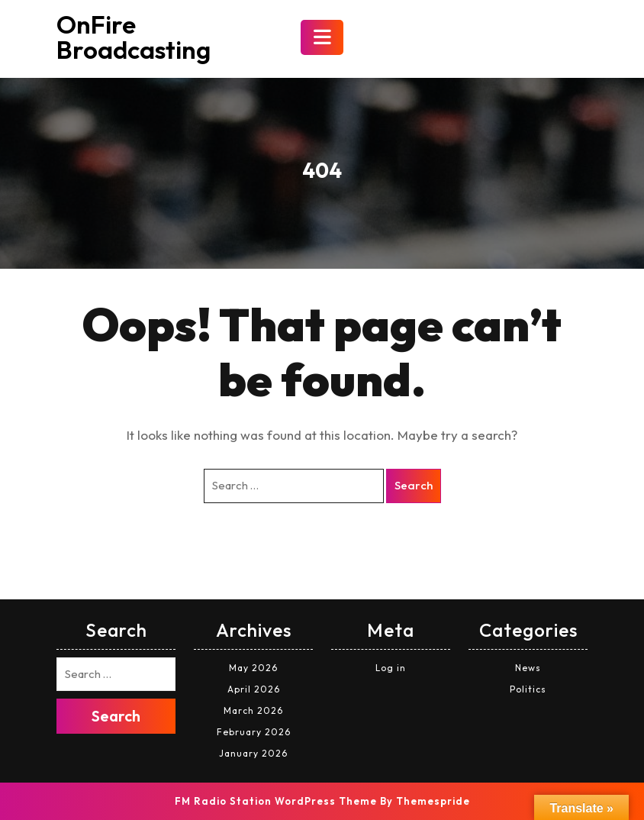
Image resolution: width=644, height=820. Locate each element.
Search (414, 485)
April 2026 (254, 689)
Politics (528, 689)
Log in (391, 668)
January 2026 (253, 753)
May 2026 (253, 668)
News (528, 668)
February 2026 (254, 732)
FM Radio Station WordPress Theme (276, 801)
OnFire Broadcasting (134, 37)
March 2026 (253, 710)
